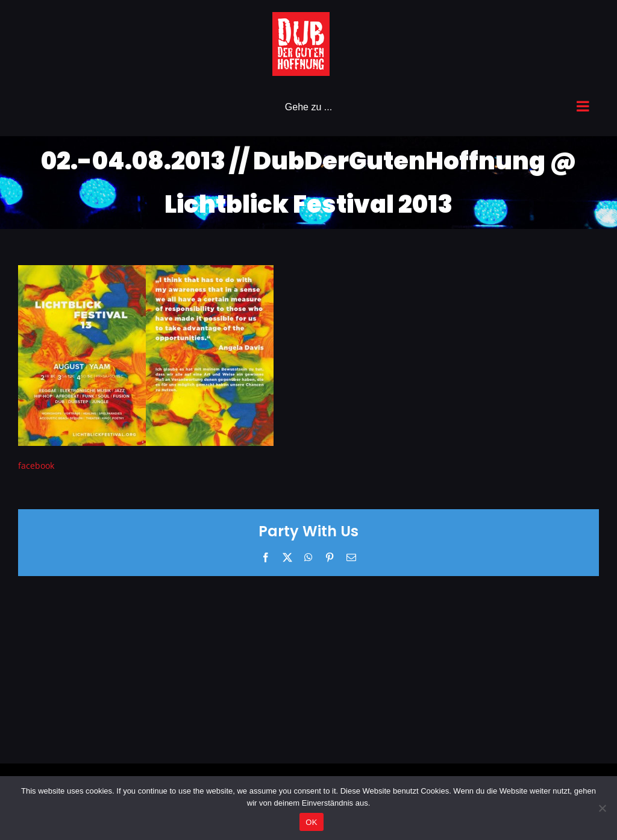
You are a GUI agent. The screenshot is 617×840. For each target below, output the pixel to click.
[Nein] (602, 808)
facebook (36, 465)
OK (311, 822)
